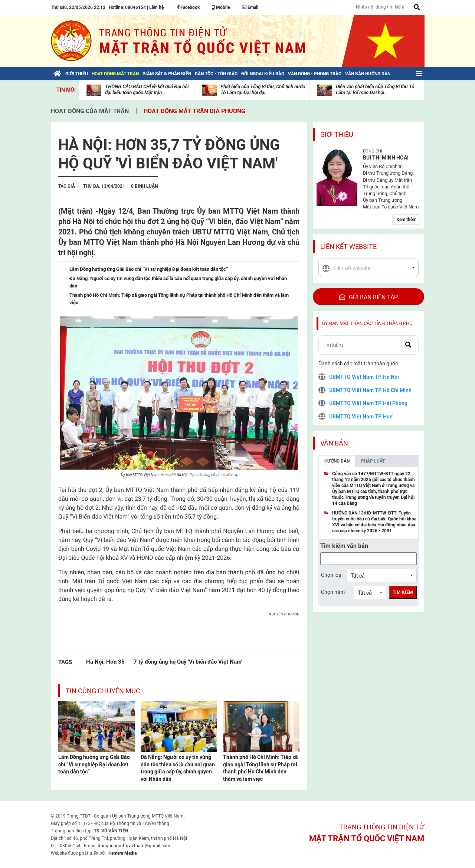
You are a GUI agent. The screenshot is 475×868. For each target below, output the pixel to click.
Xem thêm (406, 220)
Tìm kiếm (403, 592)
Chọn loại (332, 575)
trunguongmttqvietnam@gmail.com (134, 846)
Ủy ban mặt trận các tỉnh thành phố (367, 323)
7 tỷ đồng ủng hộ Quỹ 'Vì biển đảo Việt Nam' (188, 662)
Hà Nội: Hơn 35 (105, 662)
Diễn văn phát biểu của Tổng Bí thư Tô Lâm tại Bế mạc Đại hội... (375, 90)
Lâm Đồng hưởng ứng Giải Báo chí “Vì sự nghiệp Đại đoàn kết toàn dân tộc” (94, 764)
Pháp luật (373, 461)
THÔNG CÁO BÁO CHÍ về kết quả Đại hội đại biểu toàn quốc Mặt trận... (147, 90)
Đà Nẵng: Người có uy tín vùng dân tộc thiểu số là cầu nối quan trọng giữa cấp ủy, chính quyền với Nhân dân (178, 768)
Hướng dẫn (337, 461)
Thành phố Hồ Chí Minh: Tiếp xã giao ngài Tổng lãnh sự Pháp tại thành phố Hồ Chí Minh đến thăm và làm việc (261, 768)
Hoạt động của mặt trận (90, 111)
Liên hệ (156, 7)
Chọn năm (333, 592)
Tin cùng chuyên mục (103, 691)
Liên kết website (348, 246)
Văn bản (334, 443)
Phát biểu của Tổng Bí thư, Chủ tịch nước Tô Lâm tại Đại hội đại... (263, 90)
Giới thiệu (337, 134)
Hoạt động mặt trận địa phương (194, 111)
